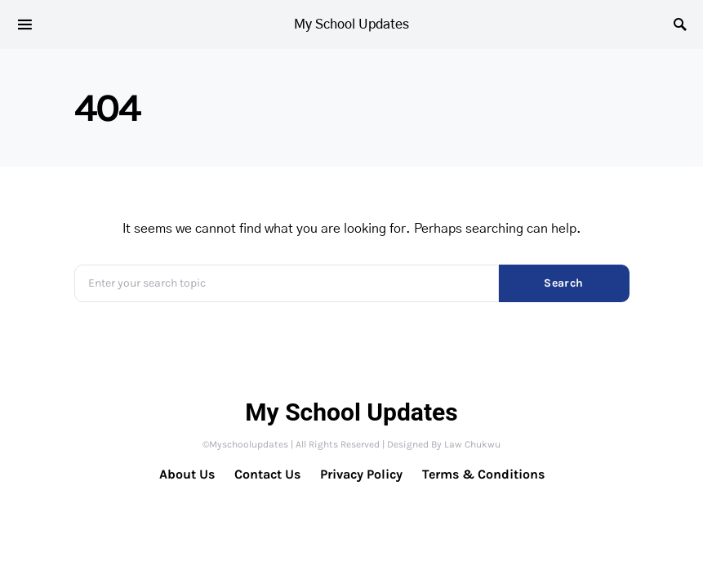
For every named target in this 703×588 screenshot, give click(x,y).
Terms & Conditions (483, 474)
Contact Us (267, 474)
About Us (187, 474)
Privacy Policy (361, 474)
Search (563, 283)
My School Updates (351, 24)
